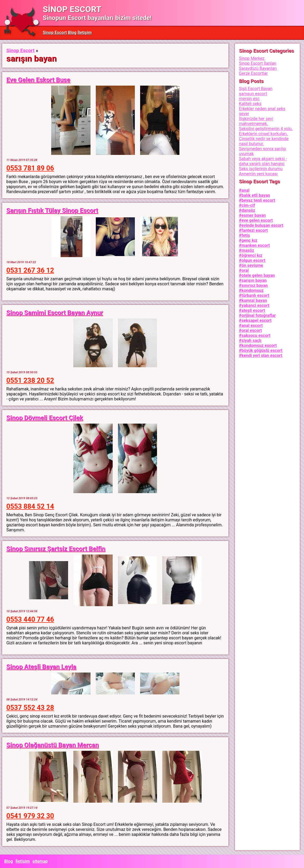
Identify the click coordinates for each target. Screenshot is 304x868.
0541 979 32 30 (30, 816)
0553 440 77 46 (30, 619)
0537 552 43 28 (30, 708)
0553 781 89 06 (30, 168)
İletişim (85, 33)
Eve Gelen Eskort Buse (38, 80)
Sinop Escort (55, 33)
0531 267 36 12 (30, 270)
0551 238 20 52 (30, 380)
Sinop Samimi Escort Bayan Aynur (55, 313)
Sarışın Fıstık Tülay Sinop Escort (52, 210)
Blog (72, 33)
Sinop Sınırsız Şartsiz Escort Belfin (56, 549)
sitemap (40, 861)
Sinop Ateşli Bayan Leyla (41, 667)
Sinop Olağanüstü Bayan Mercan (53, 745)
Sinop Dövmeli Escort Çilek (45, 418)
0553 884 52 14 (30, 506)
